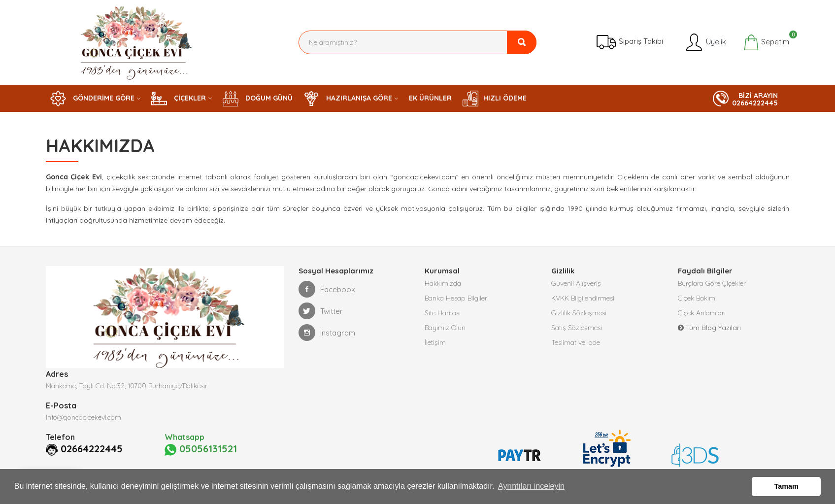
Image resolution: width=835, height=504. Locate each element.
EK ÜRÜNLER (430, 98)
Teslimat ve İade (576, 342)
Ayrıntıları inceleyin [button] (531, 486)
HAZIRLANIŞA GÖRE (348, 99)
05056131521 (201, 449)
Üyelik (705, 42)
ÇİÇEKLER (179, 99)
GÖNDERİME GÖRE (92, 99)
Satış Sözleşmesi (577, 328)
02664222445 (92, 449)
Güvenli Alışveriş (576, 283)
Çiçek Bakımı (697, 298)
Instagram (327, 333)
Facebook (327, 289)
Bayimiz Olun (445, 328)
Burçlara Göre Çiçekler (712, 283)
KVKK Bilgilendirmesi (583, 298)
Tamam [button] (786, 486)
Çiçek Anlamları (702, 313)
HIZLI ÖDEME (495, 99)
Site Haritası (443, 313)
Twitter (321, 311)
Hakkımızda (443, 283)
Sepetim (766, 42)
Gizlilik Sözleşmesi (579, 313)
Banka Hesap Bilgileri (457, 298)
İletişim (435, 342)
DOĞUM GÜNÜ (258, 99)
